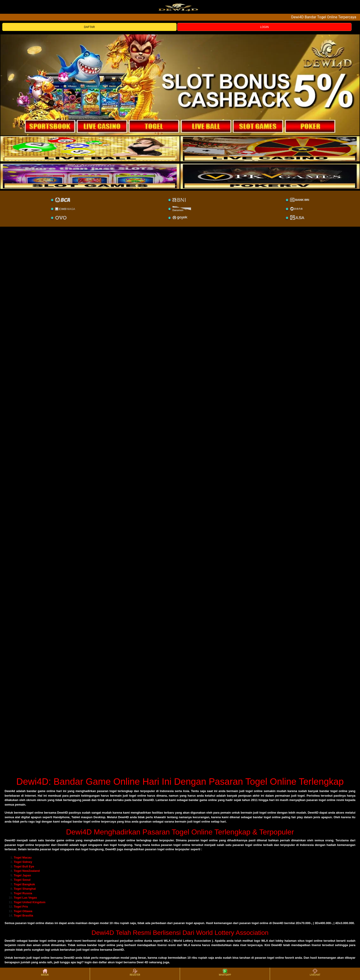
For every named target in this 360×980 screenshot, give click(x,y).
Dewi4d (10, 791)
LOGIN (264, 27)
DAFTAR (89, 27)
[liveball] (270, 176)
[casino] (270, 149)
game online (65, 840)
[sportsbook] (90, 149)
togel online (36, 923)
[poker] (90, 176)
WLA (167, 941)
